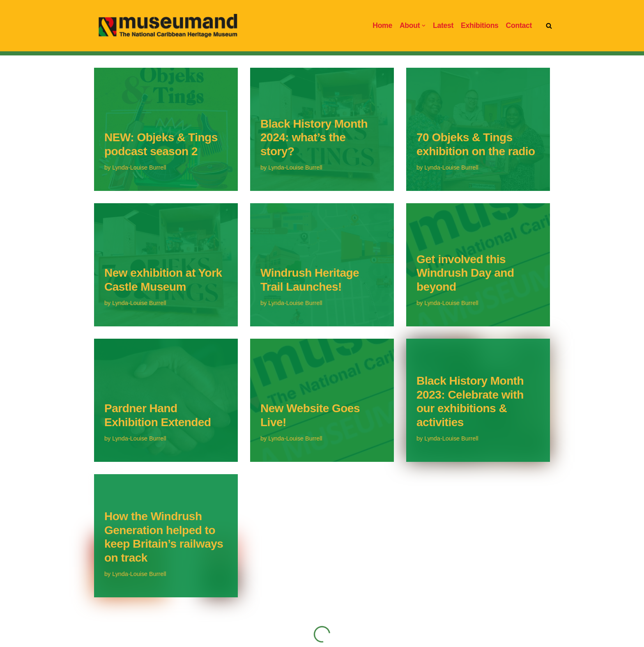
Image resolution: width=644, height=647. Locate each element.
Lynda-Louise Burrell (139, 167)
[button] (424, 26)
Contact (519, 25)
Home (382, 25)
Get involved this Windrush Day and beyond (465, 273)
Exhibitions (480, 25)
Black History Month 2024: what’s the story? (314, 138)
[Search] (549, 26)
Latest (443, 25)
